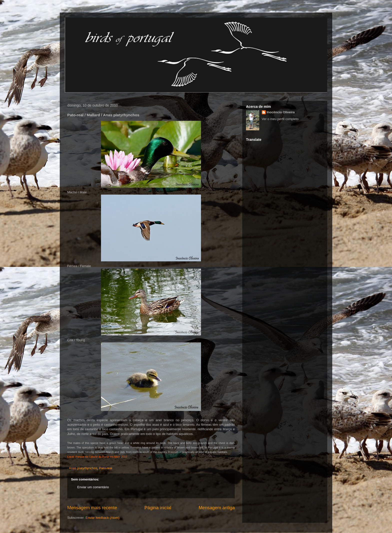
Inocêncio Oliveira (281, 112)
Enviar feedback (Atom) (102, 518)
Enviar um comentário (93, 487)
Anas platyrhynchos (83, 468)
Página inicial (158, 508)
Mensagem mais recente (92, 508)
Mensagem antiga (217, 508)
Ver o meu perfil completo (280, 119)
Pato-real (106, 468)
